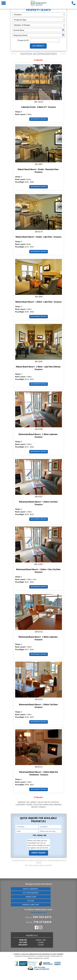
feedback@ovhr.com (39, 912)
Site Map (31, 901)
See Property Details (39, 119)
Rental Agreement (31, 889)
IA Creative (46, 958)
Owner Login (31, 897)
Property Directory (31, 905)
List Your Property (31, 893)
